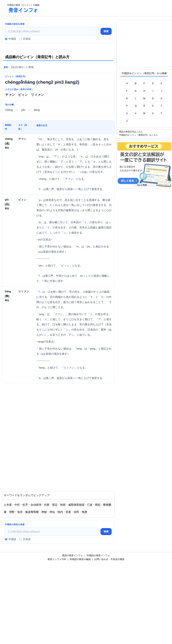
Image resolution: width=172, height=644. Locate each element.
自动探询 (36, 505)
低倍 (20, 512)
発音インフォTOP (57, 559)
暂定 (55, 505)
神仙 (52, 512)
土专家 (8, 505)
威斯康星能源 (76, 505)
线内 (60, 512)
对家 (47, 505)
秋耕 (63, 505)
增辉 (12, 512)
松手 (25, 505)
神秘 (44, 512)
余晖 (76, 512)
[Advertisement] (107, 8)
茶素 (68, 512)
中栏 (17, 505)
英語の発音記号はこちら (131, 132)
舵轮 (98, 505)
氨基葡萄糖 (32, 512)
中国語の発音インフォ (98, 555)
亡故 (90, 505)
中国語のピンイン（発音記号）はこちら (138, 135)
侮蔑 (84, 512)
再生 (7, 148)
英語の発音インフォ (72, 555)
